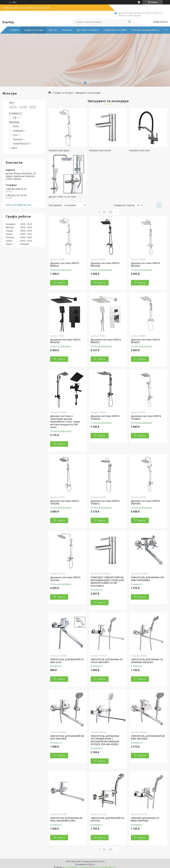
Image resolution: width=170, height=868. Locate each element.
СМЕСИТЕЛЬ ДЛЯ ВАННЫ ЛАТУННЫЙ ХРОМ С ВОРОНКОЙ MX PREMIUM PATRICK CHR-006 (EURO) (105, 740)
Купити (61, 283)
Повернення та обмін (115, 30)
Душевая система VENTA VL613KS (65, 579)
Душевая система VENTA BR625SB (65, 341)
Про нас (53, 30)
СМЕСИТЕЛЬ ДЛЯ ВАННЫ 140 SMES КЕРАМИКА (147, 579)
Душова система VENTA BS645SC (145, 341)
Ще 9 (14, 148)
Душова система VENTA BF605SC (65, 265)
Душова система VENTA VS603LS (105, 502)
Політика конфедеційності (146, 30)
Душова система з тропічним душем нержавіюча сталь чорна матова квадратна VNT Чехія (65, 422)
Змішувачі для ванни (100, 150)
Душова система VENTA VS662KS (65, 502)
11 (110, 212)
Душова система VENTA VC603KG (105, 417)
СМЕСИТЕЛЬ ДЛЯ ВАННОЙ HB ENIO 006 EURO (148, 737)
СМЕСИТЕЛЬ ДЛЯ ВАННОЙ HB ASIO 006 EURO (67, 737)
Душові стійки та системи (62, 197)
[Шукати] (130, 22)
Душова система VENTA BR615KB (105, 265)
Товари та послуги (34, 30)
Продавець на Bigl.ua (85, 864)
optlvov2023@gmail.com (18, 205)
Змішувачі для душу (59, 150)
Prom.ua (101, 861)
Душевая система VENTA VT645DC (146, 417)
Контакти (67, 30)
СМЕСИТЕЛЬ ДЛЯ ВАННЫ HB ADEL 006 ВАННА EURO (66, 819)
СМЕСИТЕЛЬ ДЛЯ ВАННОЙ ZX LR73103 (107, 819)
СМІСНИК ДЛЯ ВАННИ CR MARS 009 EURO (145, 819)
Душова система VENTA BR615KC (145, 265)
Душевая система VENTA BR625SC (106, 341)
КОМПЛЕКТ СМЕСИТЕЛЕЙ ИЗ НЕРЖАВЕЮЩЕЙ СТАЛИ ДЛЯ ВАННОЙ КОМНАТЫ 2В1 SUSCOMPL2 (107, 582)
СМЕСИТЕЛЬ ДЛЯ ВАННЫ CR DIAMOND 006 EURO (147, 661)
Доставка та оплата (88, 30)
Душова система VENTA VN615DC (145, 502)
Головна (14, 30)
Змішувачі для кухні (140, 150)
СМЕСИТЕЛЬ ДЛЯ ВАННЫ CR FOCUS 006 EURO (107, 661)
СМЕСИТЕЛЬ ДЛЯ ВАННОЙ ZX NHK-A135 (67, 661)
